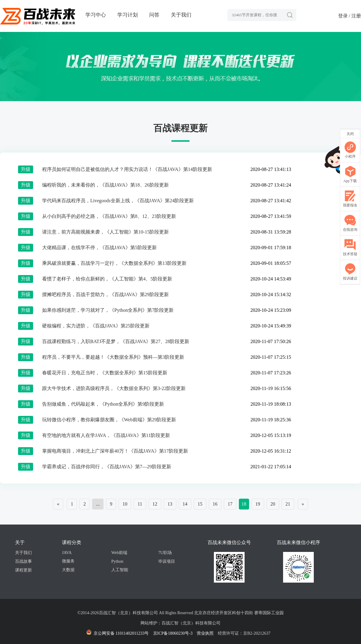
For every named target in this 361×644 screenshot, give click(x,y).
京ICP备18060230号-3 (173, 633)
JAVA (67, 553)
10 (125, 504)
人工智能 (120, 570)
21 (288, 504)
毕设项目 (167, 561)
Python (117, 561)
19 (258, 504)
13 (170, 504)
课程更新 (23, 570)
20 (273, 504)
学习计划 (128, 15)
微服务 (68, 561)
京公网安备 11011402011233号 (117, 633)
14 (185, 504)
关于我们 (181, 15)
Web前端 (119, 553)
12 (155, 504)
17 (230, 504)
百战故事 (23, 561)
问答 (154, 15)
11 (140, 504)
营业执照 (205, 633)
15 (200, 504)
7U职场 (165, 553)
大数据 (68, 570)
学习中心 (96, 15)
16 (215, 504)
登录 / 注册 (350, 16)
